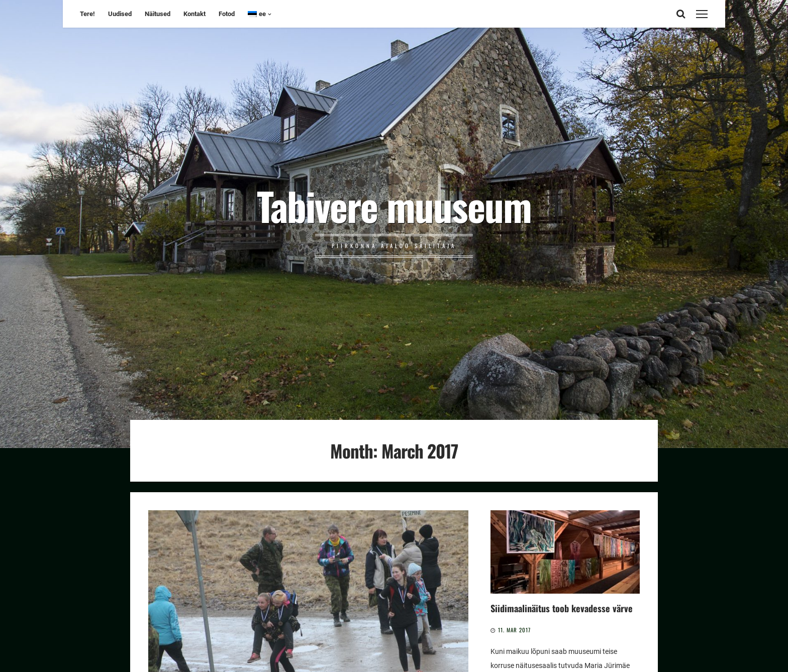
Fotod (227, 14)
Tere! (87, 14)
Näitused (158, 14)
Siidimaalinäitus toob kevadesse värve (562, 608)
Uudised (120, 14)
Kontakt (194, 14)
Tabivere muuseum (394, 205)
